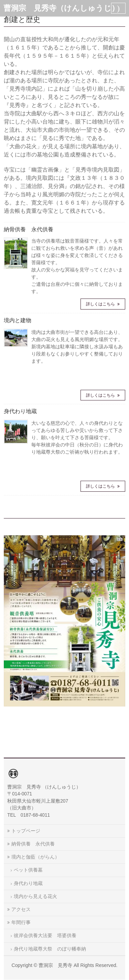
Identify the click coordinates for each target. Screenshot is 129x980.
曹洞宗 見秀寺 (55, 965)
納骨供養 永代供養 (29, 229)
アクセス (21, 909)
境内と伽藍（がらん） (35, 857)
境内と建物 (18, 320)
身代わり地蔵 (20, 411)
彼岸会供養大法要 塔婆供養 (45, 935)
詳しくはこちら (101, 304)
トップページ (26, 831)
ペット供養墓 (28, 870)
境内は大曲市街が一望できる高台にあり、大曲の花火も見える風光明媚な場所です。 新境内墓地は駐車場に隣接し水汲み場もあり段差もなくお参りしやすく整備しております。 (77, 347)
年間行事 (21, 922)
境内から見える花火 (35, 896)
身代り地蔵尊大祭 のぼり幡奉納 (50, 949)
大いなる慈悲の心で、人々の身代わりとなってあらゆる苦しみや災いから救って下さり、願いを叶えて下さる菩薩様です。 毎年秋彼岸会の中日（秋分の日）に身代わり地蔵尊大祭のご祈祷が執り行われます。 (77, 437)
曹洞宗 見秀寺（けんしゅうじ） (61, 8)
